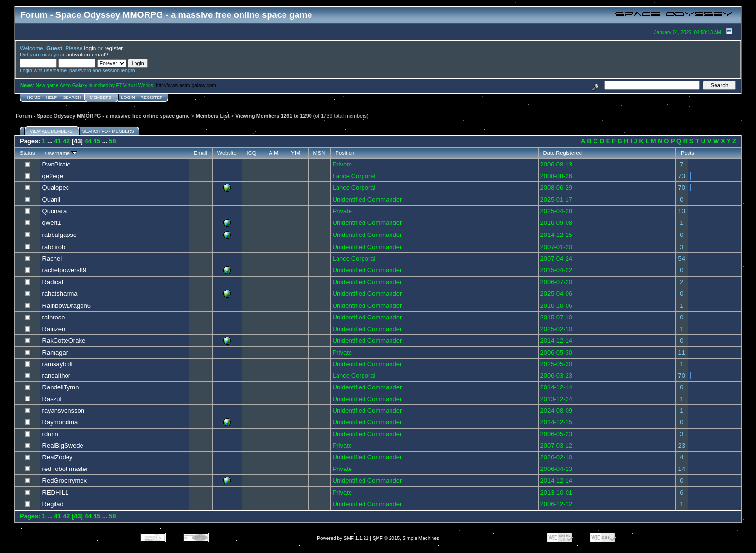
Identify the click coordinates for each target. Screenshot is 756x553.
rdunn (50, 434)
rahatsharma (60, 294)
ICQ (252, 153)
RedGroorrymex (65, 480)
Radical (53, 282)
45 (97, 141)
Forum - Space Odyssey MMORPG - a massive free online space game (103, 116)
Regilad (53, 504)
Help (52, 97)
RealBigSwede (63, 446)
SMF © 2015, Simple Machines (406, 538)
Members (101, 97)
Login (128, 97)
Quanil (52, 200)
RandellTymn (61, 387)
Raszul (52, 399)
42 (67, 141)
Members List (213, 116)
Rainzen (54, 329)
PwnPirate (57, 164)
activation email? (87, 54)
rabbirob (54, 247)
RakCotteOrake (64, 340)
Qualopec (56, 187)
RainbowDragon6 (67, 306)
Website (227, 153)
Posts (688, 153)
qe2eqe (53, 176)
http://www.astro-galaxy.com (186, 86)
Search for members (108, 131)
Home (34, 97)
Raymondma (60, 422)
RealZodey (58, 457)
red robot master (65, 469)
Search (72, 97)
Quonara (55, 211)
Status (27, 153)
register (113, 48)
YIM (296, 153)
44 (88, 141)
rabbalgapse (60, 235)
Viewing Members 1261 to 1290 (274, 116)
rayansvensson (63, 410)
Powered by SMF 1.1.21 (343, 538)
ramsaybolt (58, 364)
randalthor (57, 376)
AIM (274, 153)
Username (61, 153)
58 (112, 141)
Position (345, 153)
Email (201, 153)
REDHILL (56, 492)
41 (58, 141)
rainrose (54, 317)
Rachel (52, 258)
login (90, 48)
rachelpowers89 (65, 270)
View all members (51, 131)
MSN (319, 153)
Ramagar (55, 353)
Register (152, 97)
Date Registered (563, 153)
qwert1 (52, 223)
